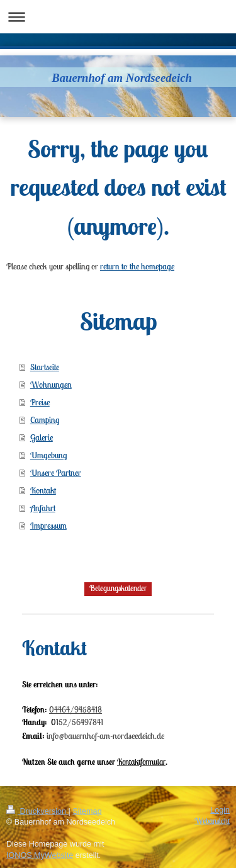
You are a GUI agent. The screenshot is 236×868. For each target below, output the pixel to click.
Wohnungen (51, 385)
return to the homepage (137, 266)
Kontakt (43, 490)
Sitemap (87, 811)
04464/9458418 (76, 710)
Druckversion (37, 811)
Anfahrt (43, 508)
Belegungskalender (118, 588)
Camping (45, 420)
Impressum (48, 526)
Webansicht (212, 821)
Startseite (45, 367)
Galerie (42, 437)
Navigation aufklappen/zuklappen (118, 17)
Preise (40, 402)
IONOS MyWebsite (40, 855)
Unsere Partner (56, 473)
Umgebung (48, 455)
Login (220, 810)
